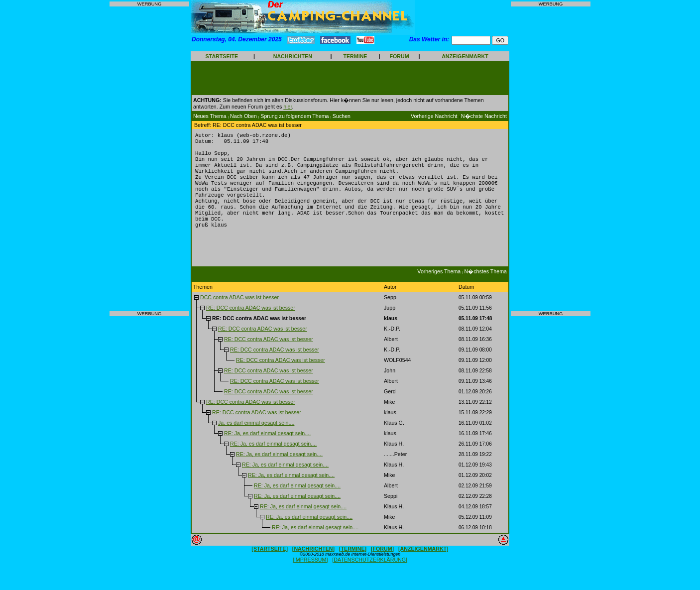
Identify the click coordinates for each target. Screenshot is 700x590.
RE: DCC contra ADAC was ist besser (251, 324)
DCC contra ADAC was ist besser (239, 313)
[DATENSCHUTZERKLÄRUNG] (370, 576)
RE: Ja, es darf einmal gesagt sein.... (267, 449)
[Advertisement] (149, 159)
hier (288, 107)
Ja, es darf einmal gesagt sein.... (256, 439)
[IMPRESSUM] (310, 576)
